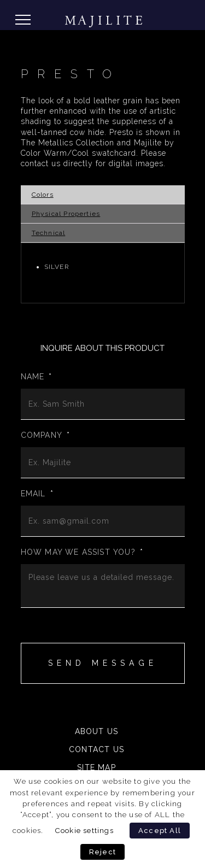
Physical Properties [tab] (66, 214)
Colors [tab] (43, 195)
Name (37, 377)
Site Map (96, 767)
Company (46, 435)
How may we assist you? (82, 552)
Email (37, 494)
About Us (97, 731)
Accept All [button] (160, 831)
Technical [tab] (49, 233)
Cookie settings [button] (84, 830)
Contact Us (96, 749)
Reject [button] (102, 852)
